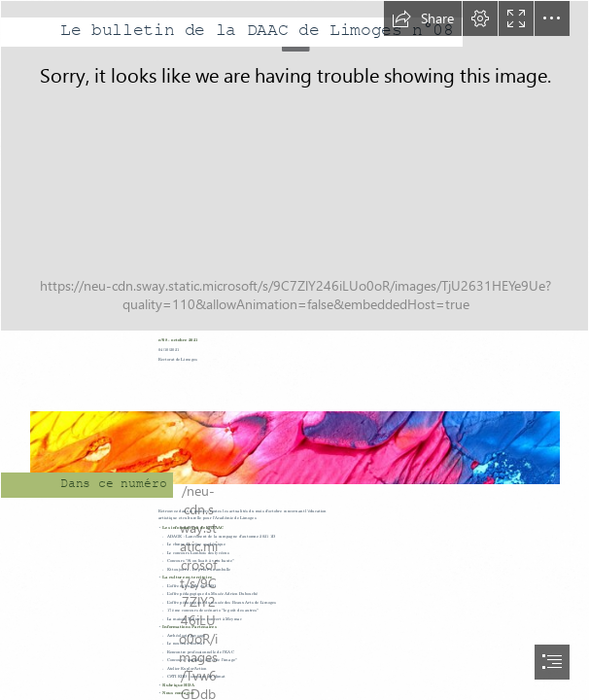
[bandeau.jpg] (294, 437)
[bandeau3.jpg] (294, 166)
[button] (423, 18)
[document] (294, 350)
